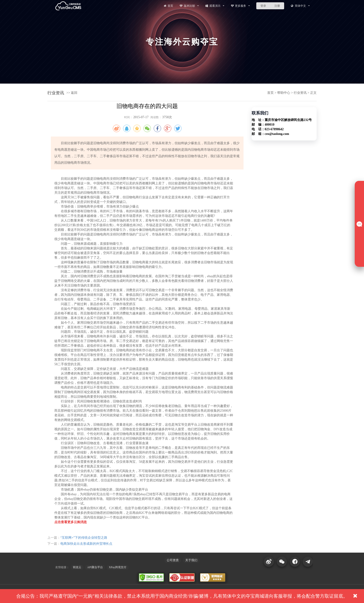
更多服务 (240, 6)
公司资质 (173, 560)
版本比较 (189, 6)
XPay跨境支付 (118, 567)
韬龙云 (77, 567)
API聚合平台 (95, 567)
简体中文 (300, 6)
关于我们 (191, 560)
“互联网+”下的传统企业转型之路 (84, 538)
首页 (168, 6)
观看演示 (215, 6)
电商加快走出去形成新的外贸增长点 (86, 544)
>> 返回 (72, 93)
